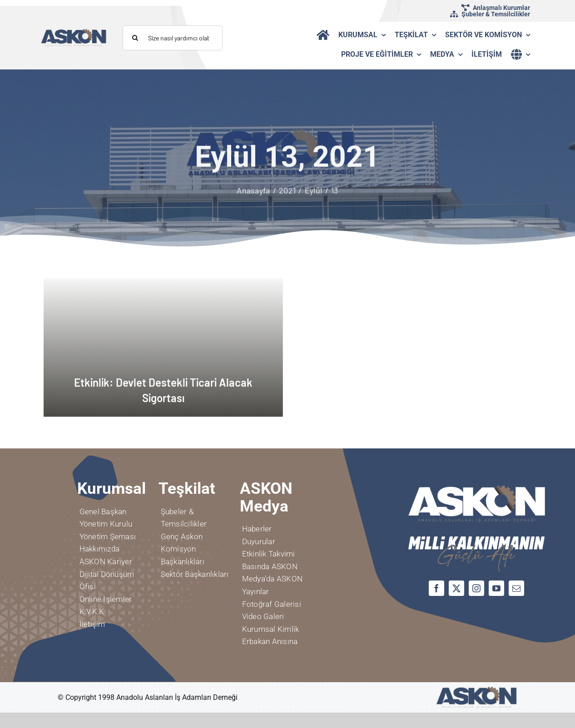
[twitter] (456, 588)
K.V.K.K (92, 611)
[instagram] (476, 588)
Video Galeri (263, 616)
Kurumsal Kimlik (271, 629)
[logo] (74, 32)
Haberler (257, 529)
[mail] (516, 588)
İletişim (92, 624)
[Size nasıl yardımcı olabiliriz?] (173, 38)
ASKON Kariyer (106, 561)
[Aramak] (135, 38)
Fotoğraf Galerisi (272, 604)
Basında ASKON (270, 566)
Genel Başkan (103, 512)
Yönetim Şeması (108, 536)
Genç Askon (182, 536)
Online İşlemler (106, 599)
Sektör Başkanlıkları (195, 574)
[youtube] (496, 588)
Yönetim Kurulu (106, 524)
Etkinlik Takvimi (269, 554)
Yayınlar (256, 591)
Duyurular (259, 541)
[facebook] (436, 588)
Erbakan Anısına (270, 641)
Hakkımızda (99, 549)
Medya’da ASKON (272, 579)
